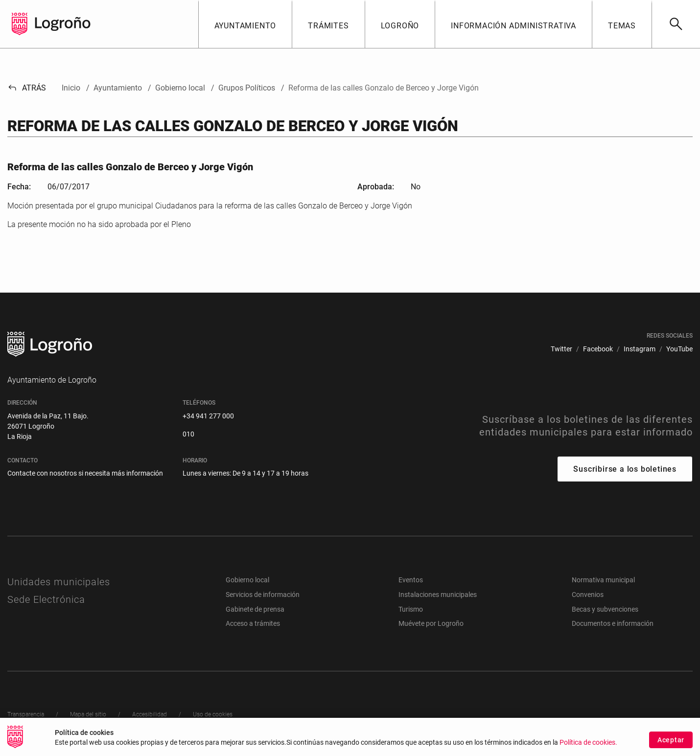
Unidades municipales (59, 582)
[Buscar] (676, 24)
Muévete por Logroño (431, 623)
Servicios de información (263, 595)
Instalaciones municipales (438, 595)
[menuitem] (561, 349)
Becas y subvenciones (605, 609)
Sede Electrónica (46, 599)
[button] (245, 24)
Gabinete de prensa (255, 609)
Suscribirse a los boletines (625, 469)
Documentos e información (613, 623)
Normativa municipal (603, 580)
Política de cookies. (588, 743)
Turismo (411, 609)
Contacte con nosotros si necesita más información (85, 473)
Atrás (27, 88)
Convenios (588, 595)
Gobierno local (247, 580)
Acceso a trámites (253, 623)
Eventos (411, 580)
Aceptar (671, 740)
